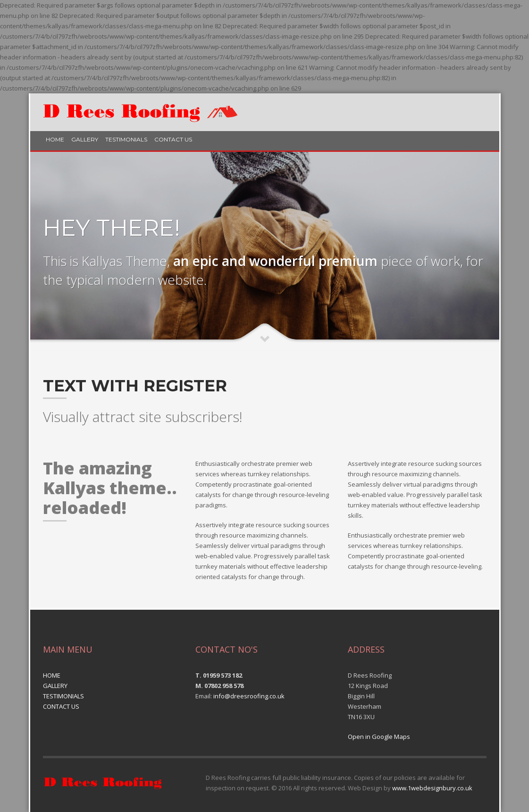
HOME (55, 139)
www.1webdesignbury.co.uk (432, 788)
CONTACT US (173, 139)
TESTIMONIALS (126, 139)
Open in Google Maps (379, 737)
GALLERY (85, 139)
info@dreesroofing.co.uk (249, 696)
